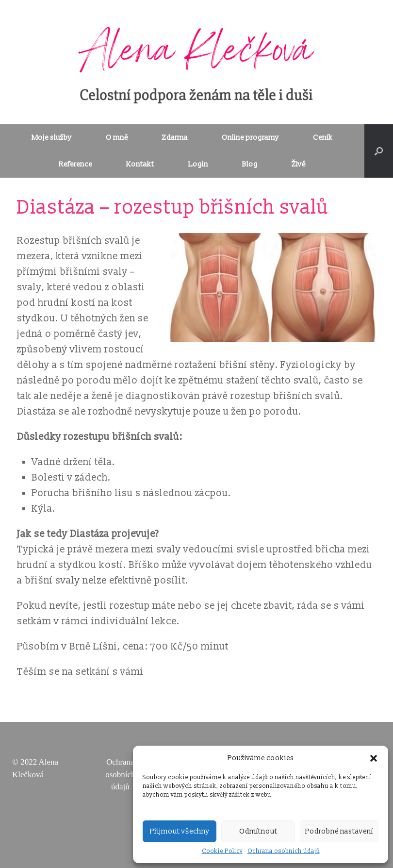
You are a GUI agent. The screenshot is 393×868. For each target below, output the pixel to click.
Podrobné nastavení (339, 831)
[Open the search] (379, 151)
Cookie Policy (222, 851)
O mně (117, 138)
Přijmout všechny (180, 831)
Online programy (250, 138)
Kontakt (140, 164)
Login (198, 164)
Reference (75, 164)
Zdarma (175, 138)
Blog (250, 164)
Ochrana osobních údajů (284, 851)
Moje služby (52, 138)
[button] (374, 758)
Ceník (323, 138)
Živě (299, 164)
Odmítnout (258, 831)
